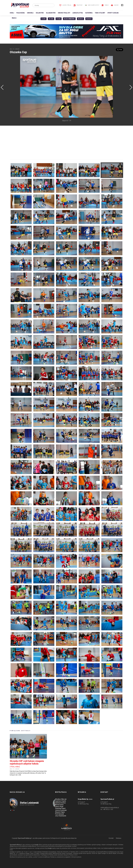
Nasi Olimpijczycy (92, 5)
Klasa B (89, 19)
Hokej (12, 13)
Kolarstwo (40, 13)
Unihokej (30, 13)
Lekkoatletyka (78, 13)
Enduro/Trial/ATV (64, 13)
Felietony (78, 5)
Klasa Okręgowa (69, 19)
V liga (59, 19)
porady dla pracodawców (69, 838)
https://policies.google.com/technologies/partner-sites (54, 845)
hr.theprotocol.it (56, 838)
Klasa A (80, 19)
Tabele (105, 5)
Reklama (119, 838)
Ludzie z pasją (65, 5)
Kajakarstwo (51, 13)
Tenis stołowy (100, 13)
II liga (44, 19)
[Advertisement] (13, 87)
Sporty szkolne (113, 13)
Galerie (115, 5)
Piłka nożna (21, 13)
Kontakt (111, 838)
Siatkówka (89, 13)
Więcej (14, 18)
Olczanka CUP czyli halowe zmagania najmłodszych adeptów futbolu (28, 764)
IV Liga (51, 19)
